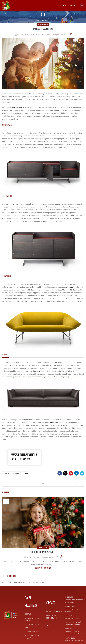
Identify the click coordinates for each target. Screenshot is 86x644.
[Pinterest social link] (71, 473)
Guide (7, 473)
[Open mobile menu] (82, 6)
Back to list (43, 483)
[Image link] (43, 171)
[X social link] (65, 473)
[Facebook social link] (60, 473)
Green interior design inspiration (43, 552)
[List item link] (34, 614)
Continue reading (43, 568)
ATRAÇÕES (70, 591)
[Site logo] (6, 5)
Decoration (47, 20)
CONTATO (51, 604)
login (20, 582)
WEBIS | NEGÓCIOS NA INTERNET (32, 35)
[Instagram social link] (50, 625)
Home (37, 20)
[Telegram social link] (82, 473)
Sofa (26, 473)
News (17, 473)
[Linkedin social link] (76, 473)
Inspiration (43, 548)
